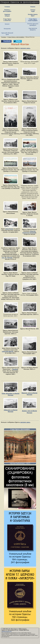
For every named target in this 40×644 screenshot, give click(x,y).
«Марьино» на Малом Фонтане (11, 411)
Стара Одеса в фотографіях (33, 20)
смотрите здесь (25, 48)
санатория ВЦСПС (8, 351)
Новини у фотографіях (7, 11)
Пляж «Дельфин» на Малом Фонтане (11, 394)
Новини (33, 7)
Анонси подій (33, 11)
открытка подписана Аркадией (29, 232)
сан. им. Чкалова (7, 258)
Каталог (7, 24)
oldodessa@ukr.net (7, 632)
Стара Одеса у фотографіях (20, 429)
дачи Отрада (9, 229)
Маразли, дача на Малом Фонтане (29, 394)
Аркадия (15, 369)
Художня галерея (7, 15)
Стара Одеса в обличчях (7, 20)
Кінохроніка (7, 29)
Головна (7, 7)
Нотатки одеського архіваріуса (33, 25)
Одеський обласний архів (7, 34)
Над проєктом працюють (33, 29)
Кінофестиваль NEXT (33, 15)
